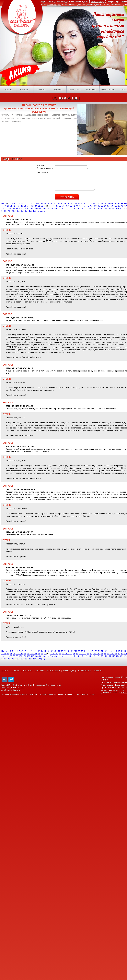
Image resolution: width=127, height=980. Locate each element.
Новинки (98, 671)
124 (118, 208)
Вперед (41, 211)
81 (97, 206)
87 (113, 206)
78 (88, 206)
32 (88, 203)
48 (3, 206)
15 (39, 203)
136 (35, 211)
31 (85, 203)
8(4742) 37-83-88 (102, 4)
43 (119, 203)
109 (57, 208)
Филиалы (58, 90)
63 (45, 206)
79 (91, 206)
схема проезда (98, 1)
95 (6, 208)
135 (31, 211)
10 (25, 203)
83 (102, 206)
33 (91, 203)
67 (57, 206)
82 (99, 206)
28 (76, 203)
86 (111, 206)
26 (71, 203)
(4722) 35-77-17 (17, 687)
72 (71, 206)
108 (53, 208)
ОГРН (103, 680)
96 (8, 208)
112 (69, 208)
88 (116, 206)
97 (11, 208)
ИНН (108, 680)
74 (77, 206)
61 (39, 206)
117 (89, 208)
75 (80, 206)
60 (36, 206)
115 (81, 208)
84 (105, 206)
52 (14, 206)
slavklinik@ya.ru (54, 4)
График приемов (108, 90)
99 (17, 208)
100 (21, 208)
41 (113, 203)
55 (22, 206)
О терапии (28, 671)
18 (48, 203)
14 (36, 203)
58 (31, 206)
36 (99, 203)
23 (62, 203)
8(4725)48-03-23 (79, 4)
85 (108, 206)
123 (114, 208)
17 (45, 203)
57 (28, 206)
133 (23, 211)
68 (60, 206)
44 (122, 203)
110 (61, 208)
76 (83, 206)
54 (19, 206)
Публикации (69, 671)
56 (25, 206)
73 (74, 206)
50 (8, 206)
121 (106, 208)
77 (85, 206)
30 (82, 203)
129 (7, 211)
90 (122, 206)
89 (119, 206)
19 (51, 203)
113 (73, 208)
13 (34, 203)
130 (11, 211)
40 (110, 203)
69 (63, 206)
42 (116, 203)
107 (49, 208)
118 (93, 208)
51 (11, 206)
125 (122, 208)
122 (110, 208)
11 (28, 203)
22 (59, 203)
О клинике (15, 671)
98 (14, 208)
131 (15, 211)
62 (42, 206)
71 (68, 206)
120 (101, 208)
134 (27, 211)
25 (68, 203)
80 (94, 206)
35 (96, 203)
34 (93, 203)
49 (5, 206)
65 (52, 206)
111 (65, 208)
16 (42, 203)
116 (85, 208)
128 (3, 211)
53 (17, 206)
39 (108, 203)
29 (79, 203)
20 (53, 203)
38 (105, 203)
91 (125, 206)
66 (54, 206)
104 (37, 208)
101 (25, 208)
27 (73, 203)
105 (41, 208)
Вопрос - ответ (75, 90)
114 (77, 208)
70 (66, 206)
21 (56, 203)
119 (97, 208)
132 (19, 211)
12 (31, 203)
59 (33, 206)
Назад (4, 203)
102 (29, 208)
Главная (9, 90)
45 (125, 203)
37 (102, 203)
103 (33, 208)
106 (45, 208)
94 (3, 208)
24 (65, 203)
